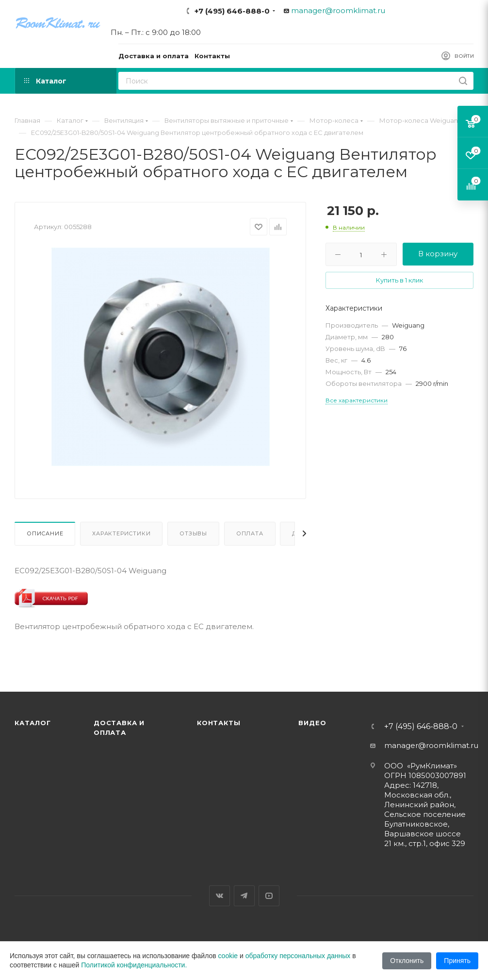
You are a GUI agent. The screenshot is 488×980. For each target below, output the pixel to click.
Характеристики (121, 533)
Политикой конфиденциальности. (134, 965)
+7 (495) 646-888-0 (232, 11)
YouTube (269, 896)
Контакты (219, 723)
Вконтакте (220, 896)
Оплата (250, 533)
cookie (228, 956)
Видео (312, 723)
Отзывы (193, 533)
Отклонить (407, 961)
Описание (45, 533)
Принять (457, 961)
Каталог (33, 723)
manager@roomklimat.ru (338, 10)
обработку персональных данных (298, 956)
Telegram (244, 896)
